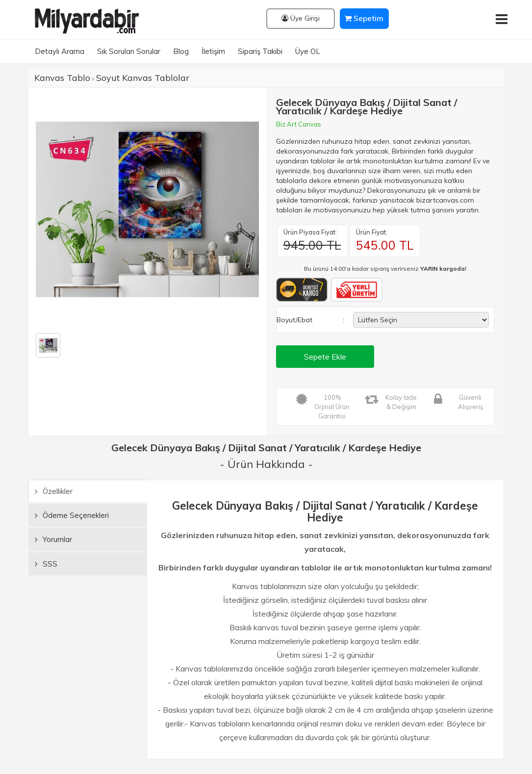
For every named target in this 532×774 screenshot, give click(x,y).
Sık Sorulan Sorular (129, 51)
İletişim (213, 51)
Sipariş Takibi (260, 51)
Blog (181, 51)
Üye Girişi (301, 18)
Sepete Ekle (325, 357)
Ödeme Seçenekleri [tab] (72, 515)
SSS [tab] (46, 564)
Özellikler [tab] (54, 491)
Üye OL (308, 51)
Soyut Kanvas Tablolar (143, 78)
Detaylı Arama (60, 51)
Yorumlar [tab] (53, 539)
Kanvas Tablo (62, 78)
